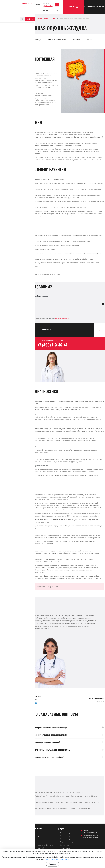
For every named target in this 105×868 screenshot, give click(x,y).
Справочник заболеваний (44, 18)
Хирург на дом (65, 848)
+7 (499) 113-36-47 (32, 5)
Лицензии (41, 833)
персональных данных (62, 319)
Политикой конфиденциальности (24, 319)
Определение (8, 40)
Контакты (45, 11)
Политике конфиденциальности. (58, 859)
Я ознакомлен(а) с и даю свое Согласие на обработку (35, 319)
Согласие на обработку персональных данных (90, 836)
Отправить (68, 330)
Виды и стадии (36, 40)
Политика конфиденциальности (90, 831)
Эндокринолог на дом (67, 842)
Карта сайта (41, 848)
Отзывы (33, 11)
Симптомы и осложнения (56, 40)
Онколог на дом (65, 845)
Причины (22, 40)
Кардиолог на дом (66, 836)
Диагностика (76, 40)
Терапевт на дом (66, 833)
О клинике (6, 11)
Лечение (89, 40)
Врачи (21, 11)
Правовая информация (45, 845)
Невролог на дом (66, 839)
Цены (57, 11)
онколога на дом (31, 587)
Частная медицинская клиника (16, 18)
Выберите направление (10, 300)
